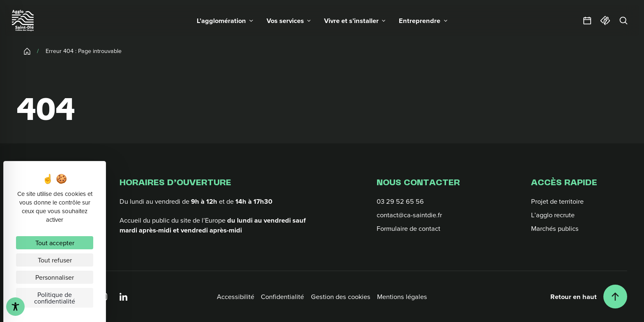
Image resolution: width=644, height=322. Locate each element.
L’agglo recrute (553, 215)
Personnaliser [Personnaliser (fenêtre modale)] (55, 277)
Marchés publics (555, 228)
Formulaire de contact (408, 228)
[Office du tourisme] (605, 21)
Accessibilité (236, 296)
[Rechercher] (623, 21)
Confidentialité (282, 296)
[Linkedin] (123, 296)
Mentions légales (402, 296)
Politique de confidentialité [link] (55, 298)
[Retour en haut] (589, 297)
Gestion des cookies (341, 296)
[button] (225, 21)
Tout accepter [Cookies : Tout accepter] (55, 243)
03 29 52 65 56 (400, 201)
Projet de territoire (557, 201)
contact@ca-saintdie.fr (409, 215)
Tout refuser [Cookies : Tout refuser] (55, 260)
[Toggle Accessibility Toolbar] (15, 307)
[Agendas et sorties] (587, 21)
